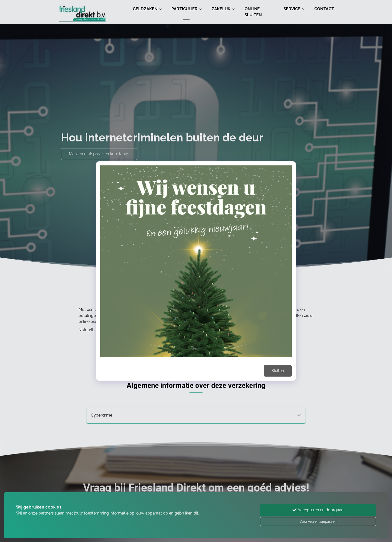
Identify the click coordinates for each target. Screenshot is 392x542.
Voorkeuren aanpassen (318, 522)
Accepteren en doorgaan (318, 510)
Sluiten (278, 371)
